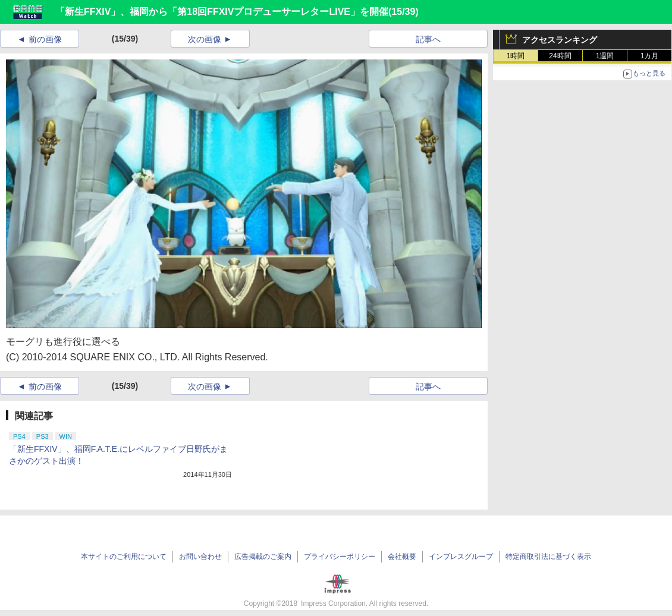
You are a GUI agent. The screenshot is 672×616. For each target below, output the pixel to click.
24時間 (560, 56)
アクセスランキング (560, 40)
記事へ (428, 39)
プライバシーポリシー (340, 557)
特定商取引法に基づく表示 (548, 557)
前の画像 (45, 39)
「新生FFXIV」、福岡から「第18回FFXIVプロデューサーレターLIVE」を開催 (222, 12)
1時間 (516, 56)
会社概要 (402, 557)
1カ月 (650, 56)
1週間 (605, 56)
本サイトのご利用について (124, 557)
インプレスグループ (461, 557)
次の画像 (205, 39)
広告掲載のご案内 (263, 557)
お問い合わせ (200, 557)
